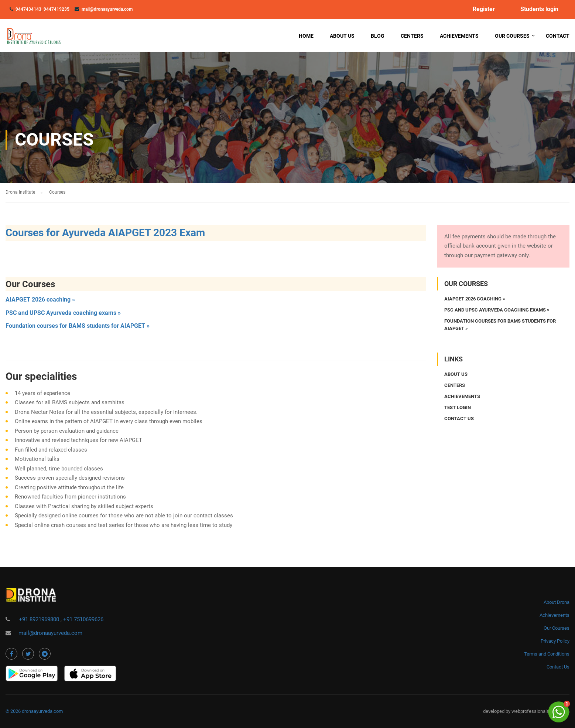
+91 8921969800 (40, 619)
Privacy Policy (555, 641)
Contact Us (558, 667)
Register (484, 9)
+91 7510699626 (83, 619)
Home (306, 36)
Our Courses (512, 36)
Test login (458, 407)
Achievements (459, 36)
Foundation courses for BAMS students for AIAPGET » (78, 326)
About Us (342, 36)
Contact (558, 36)
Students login (539, 9)
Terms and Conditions (547, 654)
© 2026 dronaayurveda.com (34, 711)
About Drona (557, 602)
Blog (378, 36)
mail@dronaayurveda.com (107, 9)
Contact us (459, 419)
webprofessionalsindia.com (540, 711)
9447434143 (28, 9)
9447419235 (57, 9)
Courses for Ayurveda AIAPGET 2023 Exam (105, 233)
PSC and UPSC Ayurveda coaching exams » (63, 313)
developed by (497, 711)
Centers (412, 36)
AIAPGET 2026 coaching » (40, 300)
